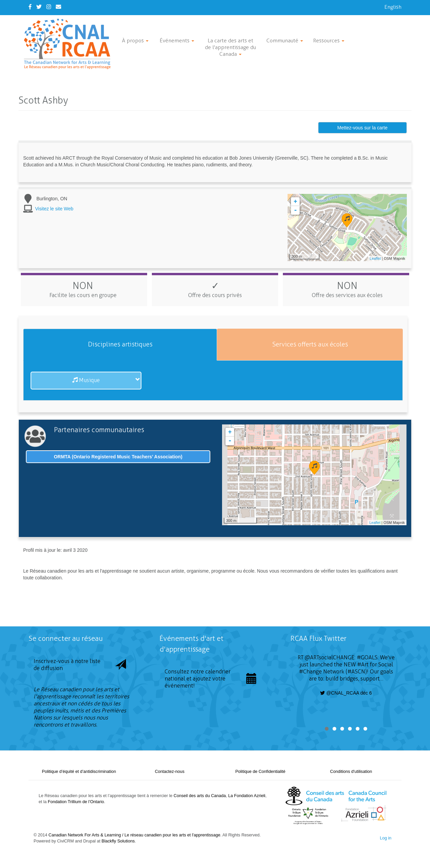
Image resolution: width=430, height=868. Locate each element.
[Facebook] (30, 7)
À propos (135, 40)
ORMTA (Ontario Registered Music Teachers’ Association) (118, 457)
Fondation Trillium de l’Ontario (76, 802)
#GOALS (367, 657)
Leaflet (375, 258)
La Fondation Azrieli (247, 796)
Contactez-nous (170, 772)
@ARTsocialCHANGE (330, 657)
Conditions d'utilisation (351, 772)
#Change (310, 672)
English (393, 7)
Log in (386, 838)
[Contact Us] (58, 7)
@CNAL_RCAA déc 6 (346, 693)
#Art (363, 665)
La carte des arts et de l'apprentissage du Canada (230, 47)
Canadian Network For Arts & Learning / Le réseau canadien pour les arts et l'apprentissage (134, 835)
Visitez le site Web (54, 209)
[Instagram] (49, 7)
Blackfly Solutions (118, 841)
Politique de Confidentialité (260, 772)
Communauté (285, 40)
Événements (177, 40)
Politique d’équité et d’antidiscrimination (79, 772)
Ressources (329, 40)
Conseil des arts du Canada (200, 796)
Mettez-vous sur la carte (362, 128)
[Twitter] (39, 7)
